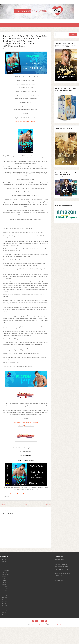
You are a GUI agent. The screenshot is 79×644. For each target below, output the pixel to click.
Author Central (14, 26)
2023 (3, 567)
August (3, 578)
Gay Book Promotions (60, 579)
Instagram (20, 427)
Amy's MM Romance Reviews (62, 568)
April (3, 586)
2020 (3, 598)
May (3, 584)
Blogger (46, 624)
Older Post (48, 506)
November (4, 571)
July (2, 580)
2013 (3, 613)
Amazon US (26, 123)
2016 (3, 607)
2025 (3, 563)
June (3, 582)
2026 (3, 561)
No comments (15, 50)
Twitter (30, 423)
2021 (3, 596)
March (3, 588)
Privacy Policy (27, 26)
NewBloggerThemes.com (42, 626)
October (4, 573)
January (3, 592)
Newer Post (3, 506)
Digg (38, 495)
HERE (20, 489)
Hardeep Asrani (25, 626)
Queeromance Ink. (59, 581)
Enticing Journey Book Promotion (62, 574)
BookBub (35, 423)
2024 (3, 565)
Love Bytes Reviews (59, 561)
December (4, 569)
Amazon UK (34, 123)
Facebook (24, 423)
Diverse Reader (58, 563)
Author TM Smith (40, 26)
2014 (3, 611)
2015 (3, 609)
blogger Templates (58, 626)
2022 (3, 594)
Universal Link (18, 123)
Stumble (32, 495)
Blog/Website (17, 423)
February (4, 590)
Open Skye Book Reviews (61, 565)
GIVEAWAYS (53, 26)
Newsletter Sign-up (29, 427)
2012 (3, 615)
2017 (3, 605)
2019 (3, 601)
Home (4, 26)
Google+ (25, 495)
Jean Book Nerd (58, 577)
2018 (3, 603)
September (4, 575)
